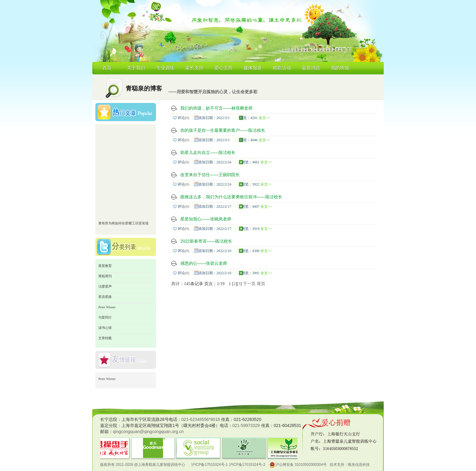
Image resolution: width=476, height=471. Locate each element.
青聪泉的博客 (144, 88)
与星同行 (105, 317)
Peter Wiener (107, 307)
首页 (107, 68)
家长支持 (194, 68)
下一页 (249, 284)
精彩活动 (282, 68)
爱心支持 (223, 68)
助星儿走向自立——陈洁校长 (208, 152)
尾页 (261, 284)
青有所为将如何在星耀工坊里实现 (123, 225)
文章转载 (105, 338)
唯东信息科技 (359, 465)
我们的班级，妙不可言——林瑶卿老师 (216, 108)
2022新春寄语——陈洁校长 (206, 241)
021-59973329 (246, 425)
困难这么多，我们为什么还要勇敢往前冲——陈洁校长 (231, 197)
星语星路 (105, 297)
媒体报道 (253, 68)
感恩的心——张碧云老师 (204, 263)
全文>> (264, 118)
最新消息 (311, 68)
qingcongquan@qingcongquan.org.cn (148, 432)
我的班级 (340, 68)
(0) (187, 118)
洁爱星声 (105, 286)
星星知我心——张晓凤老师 (206, 219)
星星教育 (105, 266)
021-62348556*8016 (201, 419)
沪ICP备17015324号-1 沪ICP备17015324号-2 (228, 465)
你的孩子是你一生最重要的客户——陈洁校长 (223, 130)
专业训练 (165, 68)
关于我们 (136, 68)
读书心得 (105, 328)
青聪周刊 (105, 276)
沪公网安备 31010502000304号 (298, 465)
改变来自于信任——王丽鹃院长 (210, 175)
